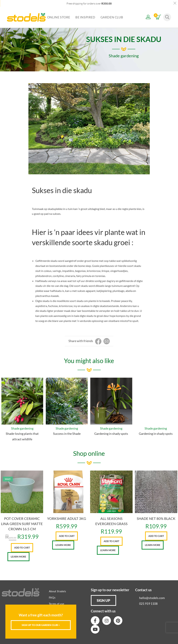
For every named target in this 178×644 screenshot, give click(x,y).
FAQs (52, 597)
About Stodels (58, 591)
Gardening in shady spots (111, 434)
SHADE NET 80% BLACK (156, 518)
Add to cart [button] (22, 548)
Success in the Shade (67, 434)
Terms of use (57, 604)
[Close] (74, 608)
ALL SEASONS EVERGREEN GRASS (111, 521)
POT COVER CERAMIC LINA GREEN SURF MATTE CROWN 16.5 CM (22, 524)
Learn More (18, 557)
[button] (103, 600)
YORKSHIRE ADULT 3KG (67, 518)
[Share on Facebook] (98, 342)
